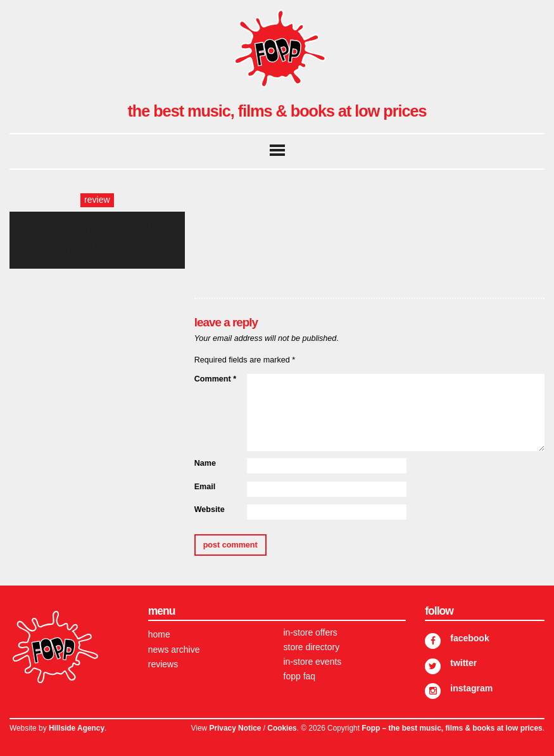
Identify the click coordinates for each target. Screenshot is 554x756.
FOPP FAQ (300, 676)
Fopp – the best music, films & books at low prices (452, 728)
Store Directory (312, 647)
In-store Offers (311, 632)
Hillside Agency (77, 728)
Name (205, 463)
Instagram (471, 688)
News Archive (174, 650)
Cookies (282, 728)
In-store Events (313, 662)
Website (210, 509)
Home (159, 634)
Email (205, 487)
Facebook (469, 638)
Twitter (463, 663)
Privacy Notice (235, 728)
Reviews (163, 664)
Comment (215, 379)
